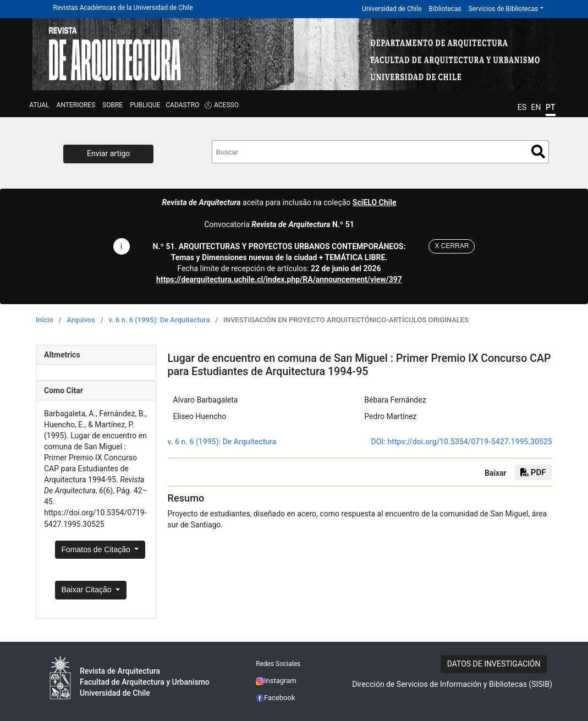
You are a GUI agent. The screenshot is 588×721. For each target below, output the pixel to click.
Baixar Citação (88, 590)
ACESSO (226, 105)
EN (536, 107)
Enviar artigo (108, 153)
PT (550, 107)
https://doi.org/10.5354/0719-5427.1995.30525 (470, 442)
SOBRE (112, 105)
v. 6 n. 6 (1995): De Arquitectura (159, 320)
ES (522, 107)
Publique (145, 105)
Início (45, 320)
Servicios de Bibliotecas (504, 9)
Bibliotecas (445, 9)
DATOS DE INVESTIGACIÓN (494, 664)
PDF (533, 472)
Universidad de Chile (392, 9)
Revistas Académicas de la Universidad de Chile (123, 8)
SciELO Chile (375, 202)
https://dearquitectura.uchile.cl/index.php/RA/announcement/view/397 (279, 279)
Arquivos (81, 320)
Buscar (538, 152)
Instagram (276, 681)
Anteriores (76, 105)
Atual (39, 105)
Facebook (276, 698)
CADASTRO (182, 105)
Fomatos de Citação (97, 549)
